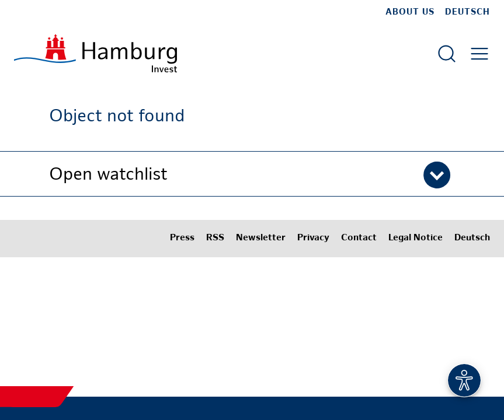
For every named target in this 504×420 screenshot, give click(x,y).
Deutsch (467, 12)
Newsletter (261, 238)
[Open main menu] (479, 54)
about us (410, 12)
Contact (359, 238)
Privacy (313, 238)
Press (182, 238)
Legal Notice (416, 238)
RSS (215, 238)
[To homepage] (95, 53)
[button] (252, 174)
